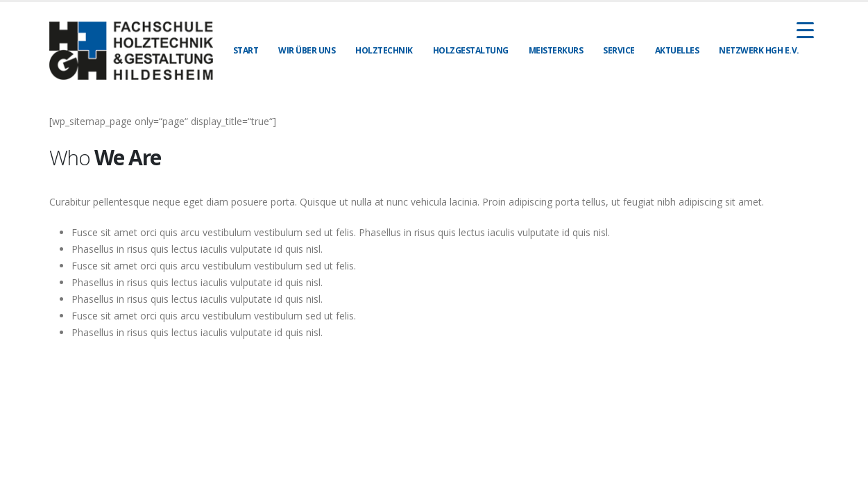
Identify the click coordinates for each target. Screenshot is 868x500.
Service (619, 50)
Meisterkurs (556, 50)
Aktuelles (677, 50)
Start (246, 50)
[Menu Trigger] (805, 30)
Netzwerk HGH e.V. (759, 50)
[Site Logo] (131, 50)
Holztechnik (384, 50)
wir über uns (307, 50)
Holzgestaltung (471, 50)
